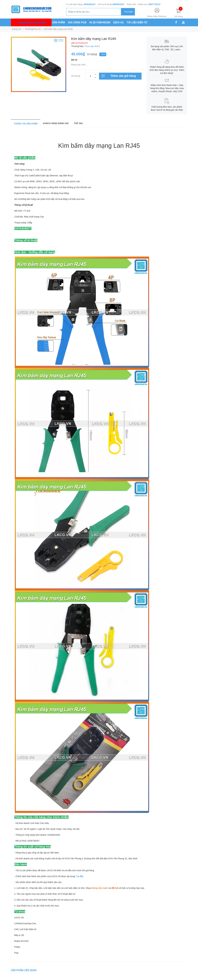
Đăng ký (163, 16)
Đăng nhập (152, 16)
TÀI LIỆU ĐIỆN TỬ (137, 22)
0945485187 (90, 4)
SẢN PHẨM (59, 22)
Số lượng (76, 75)
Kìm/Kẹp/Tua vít (33, 29)
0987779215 (154, 4)
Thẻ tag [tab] (78, 123)
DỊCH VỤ (119, 22)
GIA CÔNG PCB (77, 22)
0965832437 (118, 4)
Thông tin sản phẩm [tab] (26, 124)
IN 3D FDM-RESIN (100, 22)
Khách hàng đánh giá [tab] (56, 123)
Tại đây (80, 876)
